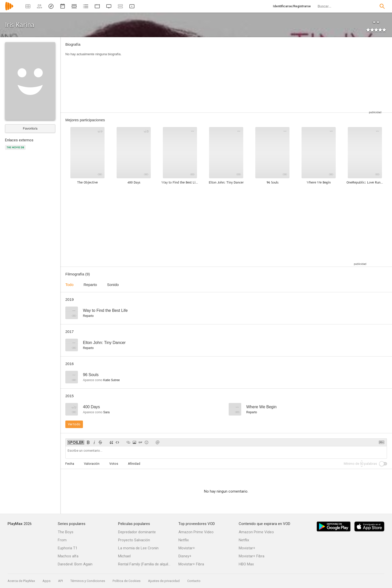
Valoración (92, 464)
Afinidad (134, 464)
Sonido (113, 285)
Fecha (70, 464)
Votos (114, 464)
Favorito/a (30, 128)
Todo (69, 285)
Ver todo (74, 424)
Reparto (90, 285)
